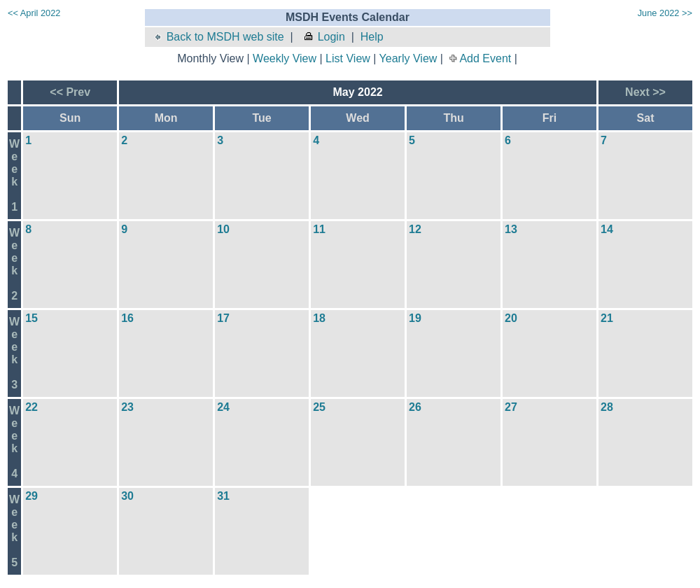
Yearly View (408, 58)
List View (348, 58)
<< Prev (70, 92)
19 (415, 318)
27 (511, 407)
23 (127, 407)
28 (607, 407)
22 (31, 407)
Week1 (14, 175)
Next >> (645, 92)
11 (319, 229)
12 (415, 229)
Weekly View (285, 58)
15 (31, 318)
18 (319, 318)
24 (223, 407)
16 (127, 318)
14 (607, 229)
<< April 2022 (34, 13)
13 (511, 229)
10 (223, 229)
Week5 (14, 531)
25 (319, 407)
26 (415, 407)
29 (31, 496)
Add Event (485, 58)
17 (223, 318)
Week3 (14, 353)
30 (127, 496)
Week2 (14, 264)
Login (324, 37)
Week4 (14, 442)
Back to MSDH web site (218, 37)
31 (223, 496)
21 (607, 318)
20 (511, 318)
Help (372, 37)
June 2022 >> (665, 13)
